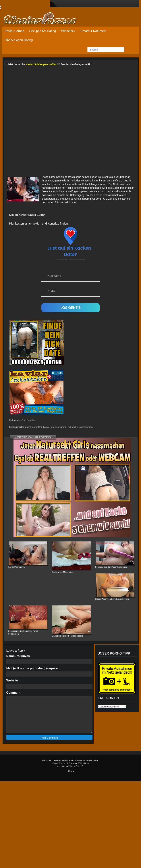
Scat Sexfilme (29, 420)
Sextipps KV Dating (43, 31)
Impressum (62, 766)
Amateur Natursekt (93, 31)
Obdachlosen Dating (19, 40)
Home (71, 771)
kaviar (46, 427)
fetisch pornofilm (33, 427)
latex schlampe (59, 427)
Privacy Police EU (76, 766)
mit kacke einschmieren (80, 427)
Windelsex (68, 31)
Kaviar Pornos (15, 31)
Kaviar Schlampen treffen (41, 64)
